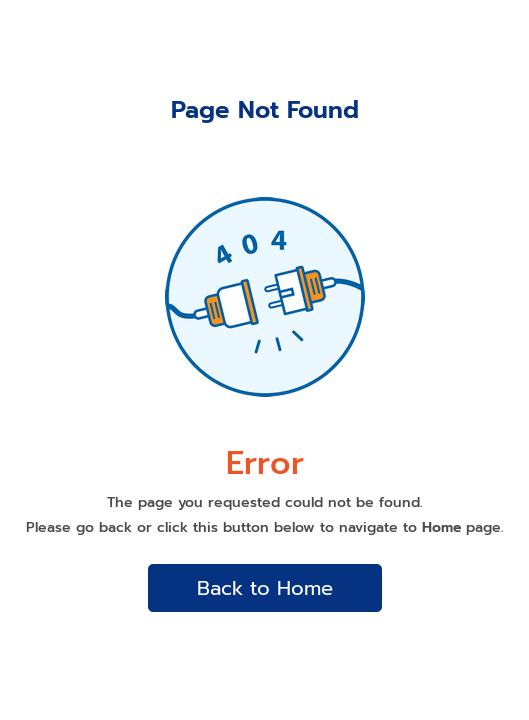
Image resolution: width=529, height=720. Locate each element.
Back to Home (265, 588)
